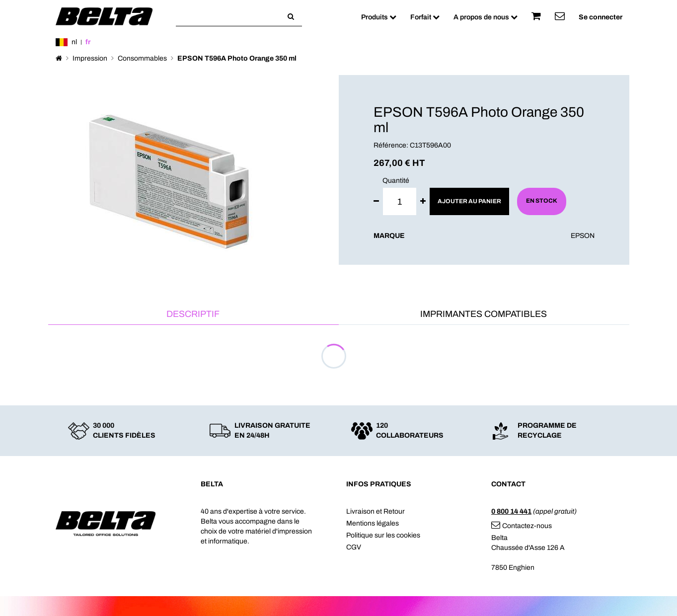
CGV (354, 547)
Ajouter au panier (469, 201)
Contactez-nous (522, 526)
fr (88, 42)
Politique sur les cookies (383, 535)
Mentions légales (373, 523)
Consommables (142, 58)
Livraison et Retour (376, 511)
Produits (379, 17)
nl (74, 42)
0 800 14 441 (511, 511)
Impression (90, 58)
